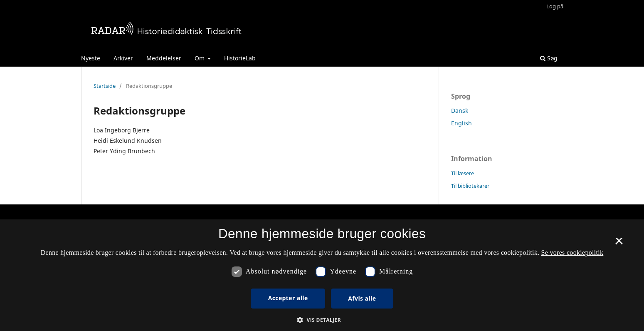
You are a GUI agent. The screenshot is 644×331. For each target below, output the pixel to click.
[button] (322, 320)
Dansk (460, 111)
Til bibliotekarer (470, 186)
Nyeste (91, 58)
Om (200, 58)
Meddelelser (164, 58)
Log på (555, 6)
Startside (105, 86)
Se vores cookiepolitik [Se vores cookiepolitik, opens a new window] (572, 253)
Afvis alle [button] (362, 298)
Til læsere (463, 173)
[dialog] (322, 275)
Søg (549, 58)
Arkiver (123, 58)
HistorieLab (240, 58)
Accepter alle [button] (288, 298)
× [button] (619, 244)
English (461, 123)
